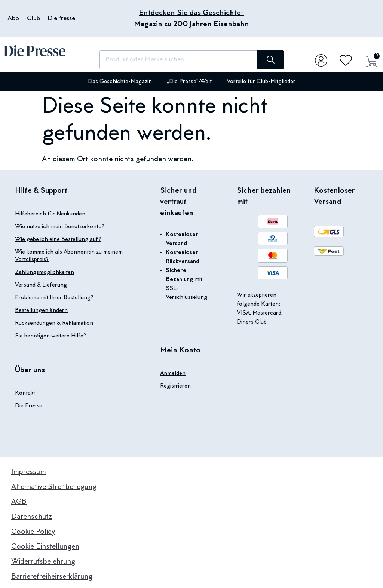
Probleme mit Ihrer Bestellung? (54, 298)
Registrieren (175, 386)
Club (33, 19)
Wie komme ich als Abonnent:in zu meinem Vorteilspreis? (69, 256)
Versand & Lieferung (41, 285)
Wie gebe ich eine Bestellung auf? (58, 239)
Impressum (29, 472)
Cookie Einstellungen (45, 547)
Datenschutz (32, 517)
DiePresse (62, 19)
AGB (19, 502)
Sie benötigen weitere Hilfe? (50, 336)
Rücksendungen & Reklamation (54, 323)
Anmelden (173, 373)
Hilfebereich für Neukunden (50, 214)
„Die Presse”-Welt (189, 82)
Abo (13, 19)
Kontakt (25, 393)
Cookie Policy (33, 532)
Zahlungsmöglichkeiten (45, 272)
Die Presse (29, 406)
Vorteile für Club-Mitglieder (261, 82)
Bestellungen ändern (41, 310)
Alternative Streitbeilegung (54, 487)
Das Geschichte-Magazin (120, 82)
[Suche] (270, 60)
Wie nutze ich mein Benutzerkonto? (60, 227)
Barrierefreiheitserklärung (52, 577)
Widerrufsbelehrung (43, 562)
